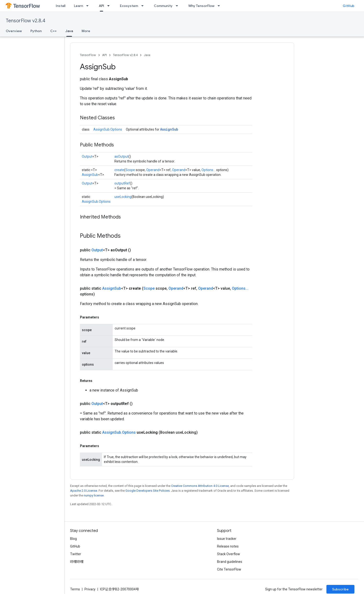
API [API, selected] (101, 6)
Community (163, 6)
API (104, 55)
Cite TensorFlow (229, 569)
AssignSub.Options (108, 129)
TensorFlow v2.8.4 (25, 21)
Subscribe (340, 589)
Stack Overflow (229, 554)
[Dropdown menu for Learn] (89, 6)
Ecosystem (129, 6)
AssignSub (169, 129)
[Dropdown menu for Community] (178, 6)
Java (147, 55)
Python (36, 31)
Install (61, 6)
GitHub (349, 6)
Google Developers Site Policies (148, 491)
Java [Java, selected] (69, 31)
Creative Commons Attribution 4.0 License (200, 486)
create (119, 170)
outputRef (122, 183)
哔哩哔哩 (77, 562)
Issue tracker (227, 539)
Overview (14, 31)
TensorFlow (88, 55)
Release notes (228, 546)
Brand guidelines (230, 562)
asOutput (121, 156)
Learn (78, 6)
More (86, 31)
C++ (53, 31)
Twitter (76, 554)
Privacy (90, 589)
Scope (130, 170)
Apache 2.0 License (84, 491)
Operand (153, 170)
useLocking (123, 197)
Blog (73, 539)
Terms (75, 589)
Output (87, 156)
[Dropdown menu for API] (110, 6)
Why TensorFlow (201, 6)
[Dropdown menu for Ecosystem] (144, 6)
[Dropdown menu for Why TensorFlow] (220, 6)
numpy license (94, 495)
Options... (208, 170)
